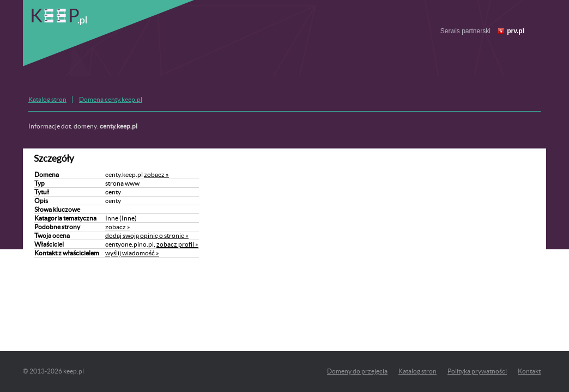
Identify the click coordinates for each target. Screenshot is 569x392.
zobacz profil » (177, 244)
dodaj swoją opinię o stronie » (147, 235)
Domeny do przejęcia (357, 371)
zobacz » (156, 174)
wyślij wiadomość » (132, 253)
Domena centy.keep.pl (111, 99)
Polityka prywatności (477, 371)
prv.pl (516, 31)
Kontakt (529, 371)
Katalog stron (47, 99)
